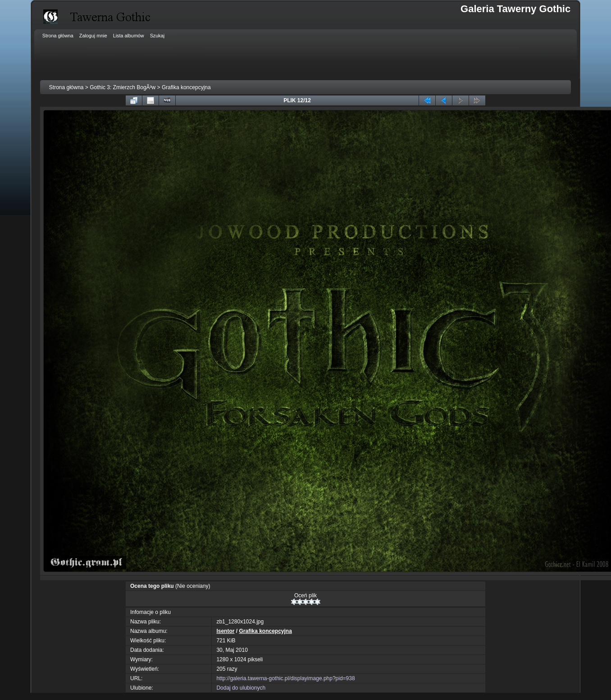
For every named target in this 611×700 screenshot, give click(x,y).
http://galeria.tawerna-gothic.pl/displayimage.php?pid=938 (285, 678)
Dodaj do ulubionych (241, 688)
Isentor (225, 631)
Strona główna (66, 87)
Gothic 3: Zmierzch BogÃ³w (123, 87)
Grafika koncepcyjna (186, 87)
